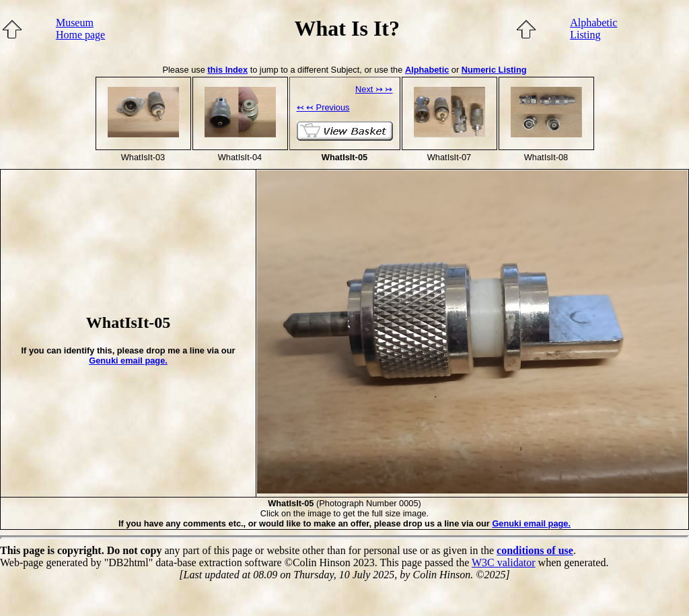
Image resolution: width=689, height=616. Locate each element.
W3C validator (504, 562)
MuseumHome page (80, 29)
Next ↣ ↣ (374, 89)
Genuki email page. (128, 361)
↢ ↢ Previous (323, 107)
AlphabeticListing (593, 29)
